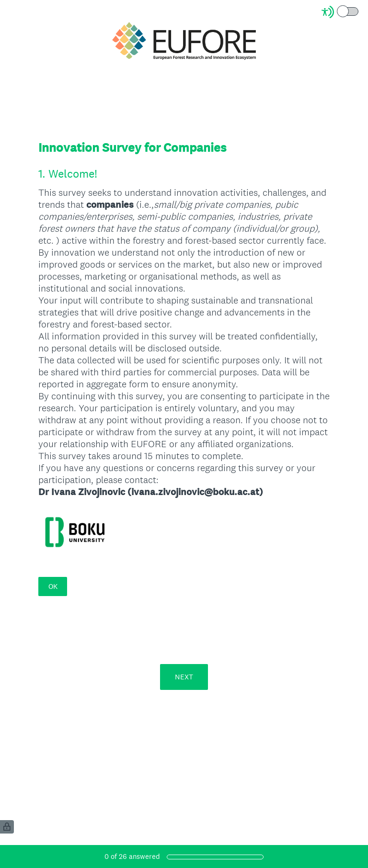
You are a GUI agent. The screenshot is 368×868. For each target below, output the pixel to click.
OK (53, 586)
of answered (132, 856)
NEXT (184, 677)
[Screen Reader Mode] (341, 12)
